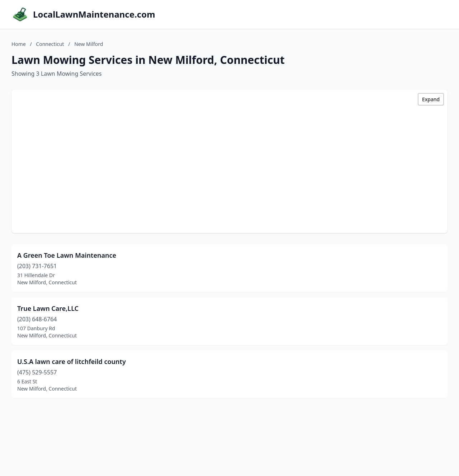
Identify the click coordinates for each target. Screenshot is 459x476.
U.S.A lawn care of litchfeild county (72, 361)
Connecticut (50, 44)
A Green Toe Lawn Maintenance (67, 255)
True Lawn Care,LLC (48, 308)
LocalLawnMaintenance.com (94, 14)
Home (19, 44)
